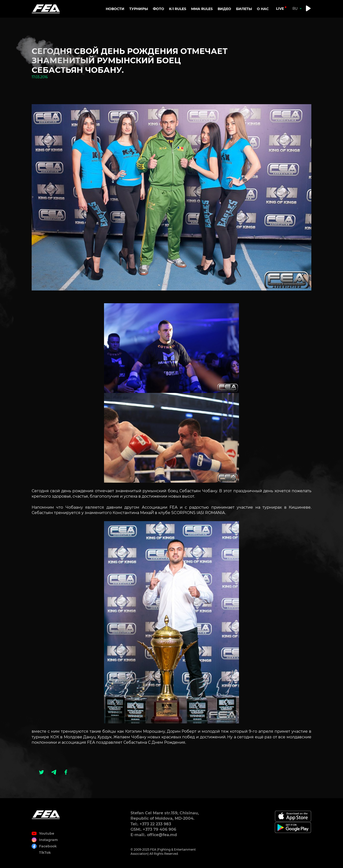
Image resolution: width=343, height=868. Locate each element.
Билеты (244, 9)
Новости (115, 9)
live (280, 9)
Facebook (48, 846)
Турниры (139, 9)
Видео (224, 9)
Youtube (47, 833)
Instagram (48, 840)
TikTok (45, 853)
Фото (158, 9)
